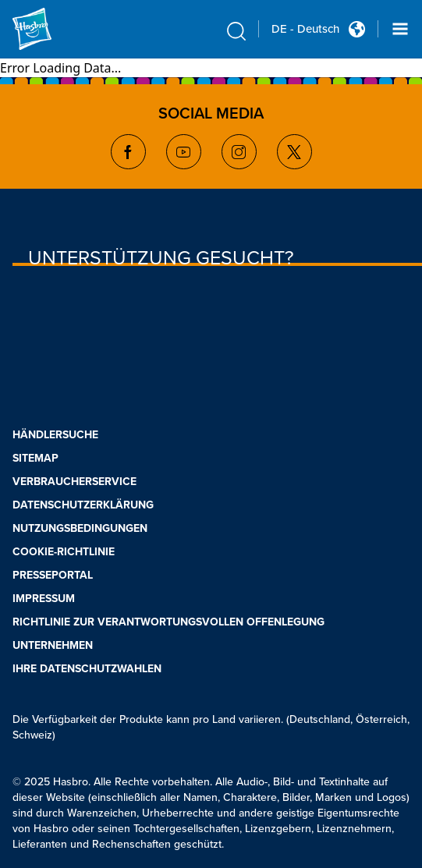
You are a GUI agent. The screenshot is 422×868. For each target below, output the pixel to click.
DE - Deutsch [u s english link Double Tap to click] (305, 29)
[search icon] (236, 32)
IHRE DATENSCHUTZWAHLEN (87, 668)
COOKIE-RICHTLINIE (64, 551)
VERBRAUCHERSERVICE (74, 481)
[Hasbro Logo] (50, 29)
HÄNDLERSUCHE (55, 434)
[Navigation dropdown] (400, 29)
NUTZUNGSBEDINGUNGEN (80, 528)
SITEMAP (35, 457)
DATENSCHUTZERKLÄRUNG (83, 504)
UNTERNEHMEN (53, 645)
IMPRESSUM (44, 598)
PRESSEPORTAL (53, 574)
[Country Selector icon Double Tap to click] (357, 29)
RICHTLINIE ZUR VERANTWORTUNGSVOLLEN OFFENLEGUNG (168, 621)
